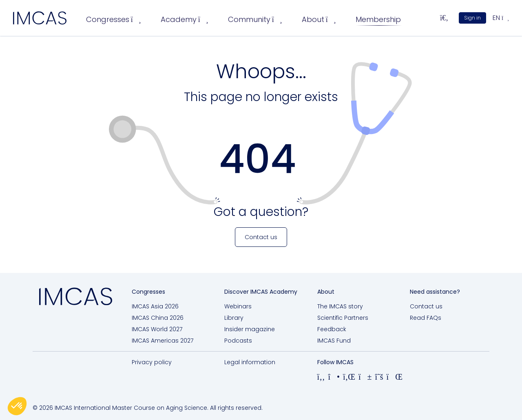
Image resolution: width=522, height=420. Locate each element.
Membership (378, 19)
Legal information (250, 362)
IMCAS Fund (334, 341)
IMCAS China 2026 (158, 318)
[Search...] (444, 18)
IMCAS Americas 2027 (163, 341)
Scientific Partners (343, 318)
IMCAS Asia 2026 (155, 306)
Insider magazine (250, 329)
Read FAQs (426, 318)
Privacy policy (152, 362)
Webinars (238, 306)
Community (255, 19)
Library (234, 318)
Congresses (114, 19)
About (319, 19)
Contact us (426, 306)
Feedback (332, 329)
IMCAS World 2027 (157, 329)
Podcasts (238, 341)
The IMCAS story (340, 306)
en (501, 18)
